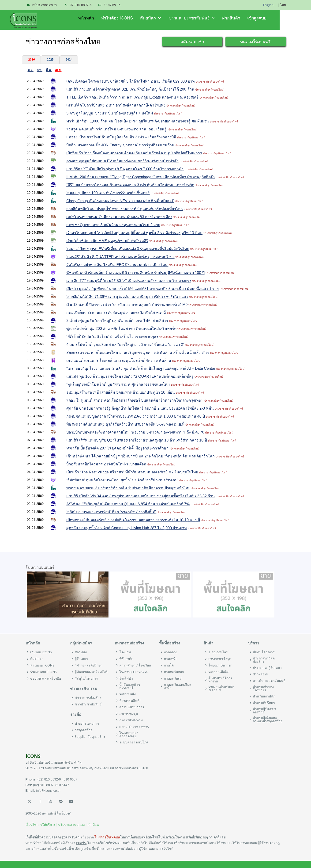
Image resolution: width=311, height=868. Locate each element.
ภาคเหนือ (171, 659)
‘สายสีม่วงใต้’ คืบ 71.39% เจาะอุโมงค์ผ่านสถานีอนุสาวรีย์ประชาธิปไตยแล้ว (127, 297)
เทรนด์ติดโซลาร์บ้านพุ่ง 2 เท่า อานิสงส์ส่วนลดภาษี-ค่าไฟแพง (116, 105)
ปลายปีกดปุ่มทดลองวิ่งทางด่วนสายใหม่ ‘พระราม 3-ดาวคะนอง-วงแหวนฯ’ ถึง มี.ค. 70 (135, 432)
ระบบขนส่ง (127, 694)
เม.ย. (58, 70)
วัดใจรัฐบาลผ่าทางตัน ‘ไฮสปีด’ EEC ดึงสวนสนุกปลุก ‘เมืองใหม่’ (117, 265)
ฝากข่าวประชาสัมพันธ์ (269, 681)
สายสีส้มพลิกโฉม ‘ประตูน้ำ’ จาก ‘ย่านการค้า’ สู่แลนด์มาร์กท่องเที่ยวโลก (125, 209)
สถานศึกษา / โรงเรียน (135, 665)
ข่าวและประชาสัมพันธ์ (205, 18)
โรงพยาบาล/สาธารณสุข (129, 735)
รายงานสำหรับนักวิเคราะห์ (221, 689)
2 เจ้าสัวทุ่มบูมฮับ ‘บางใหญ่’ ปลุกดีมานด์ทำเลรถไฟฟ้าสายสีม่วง (117, 321)
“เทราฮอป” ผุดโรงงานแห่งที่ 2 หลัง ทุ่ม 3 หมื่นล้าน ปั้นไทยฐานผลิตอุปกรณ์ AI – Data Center (141, 368)
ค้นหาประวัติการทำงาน (220, 680)
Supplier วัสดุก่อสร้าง (90, 737)
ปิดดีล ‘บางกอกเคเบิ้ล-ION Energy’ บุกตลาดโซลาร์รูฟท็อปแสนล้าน (120, 145)
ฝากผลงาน (261, 674)
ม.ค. (31, 70)
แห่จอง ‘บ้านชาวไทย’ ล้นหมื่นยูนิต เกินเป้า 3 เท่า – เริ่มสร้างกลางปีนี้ (121, 137)
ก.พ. (40, 70)
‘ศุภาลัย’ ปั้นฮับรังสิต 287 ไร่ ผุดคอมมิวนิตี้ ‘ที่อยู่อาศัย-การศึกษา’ (118, 448)
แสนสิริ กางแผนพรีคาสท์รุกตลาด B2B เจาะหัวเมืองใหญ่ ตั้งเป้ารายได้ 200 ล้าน (130, 89)
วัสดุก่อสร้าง (83, 730)
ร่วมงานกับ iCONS (43, 672)
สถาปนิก (81, 652)
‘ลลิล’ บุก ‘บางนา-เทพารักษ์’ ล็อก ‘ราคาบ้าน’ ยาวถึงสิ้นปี (111, 512)
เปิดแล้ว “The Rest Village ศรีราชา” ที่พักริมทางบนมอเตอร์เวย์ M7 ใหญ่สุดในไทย (132, 472)
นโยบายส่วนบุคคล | (72, 825)
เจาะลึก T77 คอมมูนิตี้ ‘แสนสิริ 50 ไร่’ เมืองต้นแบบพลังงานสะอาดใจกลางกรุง (129, 281)
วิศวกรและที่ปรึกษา (89, 665)
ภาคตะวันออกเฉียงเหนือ (177, 686)
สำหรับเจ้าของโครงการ (263, 689)
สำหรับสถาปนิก (264, 696)
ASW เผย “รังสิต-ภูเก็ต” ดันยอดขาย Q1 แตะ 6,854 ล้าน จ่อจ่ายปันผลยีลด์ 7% (128, 504)
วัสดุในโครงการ (86, 678)
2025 (50, 59)
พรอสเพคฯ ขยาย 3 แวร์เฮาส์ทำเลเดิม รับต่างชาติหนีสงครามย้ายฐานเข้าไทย (128, 488)
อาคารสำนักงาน (131, 720)
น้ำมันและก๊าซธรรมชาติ (130, 686)
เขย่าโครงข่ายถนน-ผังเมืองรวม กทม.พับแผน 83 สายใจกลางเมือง (119, 217)
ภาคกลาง (171, 652)
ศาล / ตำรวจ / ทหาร (134, 727)
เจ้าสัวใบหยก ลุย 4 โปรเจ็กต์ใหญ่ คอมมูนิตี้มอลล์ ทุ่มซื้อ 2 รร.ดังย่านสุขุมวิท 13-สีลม (134, 233)
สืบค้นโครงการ (264, 652)
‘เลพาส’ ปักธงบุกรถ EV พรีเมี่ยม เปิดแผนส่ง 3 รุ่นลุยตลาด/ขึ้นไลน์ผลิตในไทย (128, 249)
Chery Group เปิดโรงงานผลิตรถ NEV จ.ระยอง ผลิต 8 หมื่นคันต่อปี (120, 201)
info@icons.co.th (44, 5)
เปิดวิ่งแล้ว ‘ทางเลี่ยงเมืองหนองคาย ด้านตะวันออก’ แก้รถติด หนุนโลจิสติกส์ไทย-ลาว (134, 153)
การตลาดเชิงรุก (220, 659)
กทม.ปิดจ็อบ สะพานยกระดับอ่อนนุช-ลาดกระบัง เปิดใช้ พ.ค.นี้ (116, 313)
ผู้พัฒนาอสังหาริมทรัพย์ (91, 672)
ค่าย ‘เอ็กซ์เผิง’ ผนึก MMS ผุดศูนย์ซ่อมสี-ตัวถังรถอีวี (107, 241)
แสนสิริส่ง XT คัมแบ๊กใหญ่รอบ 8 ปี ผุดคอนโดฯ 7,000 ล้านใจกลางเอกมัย (125, 169)
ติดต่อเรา (37, 659)
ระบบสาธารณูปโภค (134, 742)
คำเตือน (93, 825)
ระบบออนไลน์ (218, 652)
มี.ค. (49, 70)
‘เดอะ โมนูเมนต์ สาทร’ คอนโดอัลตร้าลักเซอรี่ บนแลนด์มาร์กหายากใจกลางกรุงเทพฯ (135, 400)
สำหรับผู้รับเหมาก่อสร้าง (264, 711)
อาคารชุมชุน (129, 714)
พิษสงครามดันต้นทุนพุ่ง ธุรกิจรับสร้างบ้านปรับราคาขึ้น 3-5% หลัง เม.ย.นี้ (125, 424)
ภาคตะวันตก (173, 678)
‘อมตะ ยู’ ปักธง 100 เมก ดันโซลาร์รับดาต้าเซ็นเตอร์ (108, 193)
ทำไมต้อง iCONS (133, 18)
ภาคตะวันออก (174, 672)
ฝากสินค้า (247, 18)
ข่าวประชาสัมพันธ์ (88, 704)
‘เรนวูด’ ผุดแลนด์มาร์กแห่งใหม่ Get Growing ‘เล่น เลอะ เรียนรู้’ (117, 129)
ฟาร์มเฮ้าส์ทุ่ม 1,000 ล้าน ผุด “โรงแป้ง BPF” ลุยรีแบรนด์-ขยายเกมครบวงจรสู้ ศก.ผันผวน (138, 121)
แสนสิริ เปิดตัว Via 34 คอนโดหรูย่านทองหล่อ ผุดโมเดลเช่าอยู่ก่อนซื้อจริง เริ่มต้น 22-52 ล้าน (141, 496)
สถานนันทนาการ (132, 707)
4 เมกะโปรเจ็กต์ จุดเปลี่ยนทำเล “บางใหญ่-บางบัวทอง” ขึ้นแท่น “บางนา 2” (125, 345)
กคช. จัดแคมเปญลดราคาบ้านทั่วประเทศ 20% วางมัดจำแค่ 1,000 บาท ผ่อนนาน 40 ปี (136, 416)
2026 (31, 59)
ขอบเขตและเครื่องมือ (46, 678)
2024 (69, 59)
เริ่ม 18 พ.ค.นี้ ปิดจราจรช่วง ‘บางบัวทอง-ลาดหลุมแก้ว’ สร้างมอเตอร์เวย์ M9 (127, 305)
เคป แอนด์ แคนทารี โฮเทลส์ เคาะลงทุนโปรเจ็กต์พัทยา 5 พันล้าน (119, 360)
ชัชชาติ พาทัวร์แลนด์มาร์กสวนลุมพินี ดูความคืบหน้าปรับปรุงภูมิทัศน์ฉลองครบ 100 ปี (135, 273)
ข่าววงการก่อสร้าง (88, 698)
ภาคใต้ (169, 665)
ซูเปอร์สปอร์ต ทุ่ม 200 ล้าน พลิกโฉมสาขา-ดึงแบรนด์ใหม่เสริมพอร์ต (121, 329)
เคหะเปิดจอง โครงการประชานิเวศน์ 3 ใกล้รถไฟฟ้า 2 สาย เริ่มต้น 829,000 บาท (131, 81)
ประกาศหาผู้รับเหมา (267, 668)
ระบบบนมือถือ (218, 672)
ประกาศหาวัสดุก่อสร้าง (264, 660)
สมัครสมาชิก (192, 42)
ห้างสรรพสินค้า (130, 700)
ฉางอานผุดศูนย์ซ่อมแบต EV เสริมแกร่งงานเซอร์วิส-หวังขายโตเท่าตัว (122, 161)
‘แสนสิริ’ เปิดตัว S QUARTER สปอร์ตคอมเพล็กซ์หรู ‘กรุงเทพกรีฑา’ (120, 257)
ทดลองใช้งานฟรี (255, 42)
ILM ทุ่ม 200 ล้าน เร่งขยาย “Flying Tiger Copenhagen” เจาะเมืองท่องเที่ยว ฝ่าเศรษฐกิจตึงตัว (141, 177)
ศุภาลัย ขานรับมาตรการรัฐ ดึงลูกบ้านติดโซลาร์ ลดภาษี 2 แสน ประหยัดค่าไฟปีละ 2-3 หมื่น (140, 408)
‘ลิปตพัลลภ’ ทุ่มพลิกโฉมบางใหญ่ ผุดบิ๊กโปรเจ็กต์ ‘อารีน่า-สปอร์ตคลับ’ (122, 480)
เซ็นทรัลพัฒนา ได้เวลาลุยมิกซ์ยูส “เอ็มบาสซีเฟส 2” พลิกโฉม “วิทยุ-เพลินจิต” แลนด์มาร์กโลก (141, 456)
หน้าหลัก (102, 18)
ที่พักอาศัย (126, 659)
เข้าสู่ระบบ (273, 18)
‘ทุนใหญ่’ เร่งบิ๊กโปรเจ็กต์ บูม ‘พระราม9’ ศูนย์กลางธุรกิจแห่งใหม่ (118, 384)
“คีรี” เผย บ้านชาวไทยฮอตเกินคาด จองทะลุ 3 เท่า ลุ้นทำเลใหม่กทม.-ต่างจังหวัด (130, 185)
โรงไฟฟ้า (126, 678)
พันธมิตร (164, 18)
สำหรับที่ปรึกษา (264, 703)
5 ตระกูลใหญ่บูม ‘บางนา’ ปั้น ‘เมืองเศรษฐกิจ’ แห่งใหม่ (110, 113)
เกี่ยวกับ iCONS (41, 652)
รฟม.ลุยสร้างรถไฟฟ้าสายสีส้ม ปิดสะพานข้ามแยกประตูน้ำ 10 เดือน (121, 392)
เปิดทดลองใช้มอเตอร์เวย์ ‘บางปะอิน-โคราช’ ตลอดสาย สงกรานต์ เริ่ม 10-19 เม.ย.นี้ (133, 520)
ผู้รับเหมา (81, 659)
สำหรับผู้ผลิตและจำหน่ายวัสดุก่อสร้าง (268, 720)
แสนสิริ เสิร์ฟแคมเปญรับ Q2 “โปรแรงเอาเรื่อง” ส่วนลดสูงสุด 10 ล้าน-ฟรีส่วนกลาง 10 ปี (137, 440)
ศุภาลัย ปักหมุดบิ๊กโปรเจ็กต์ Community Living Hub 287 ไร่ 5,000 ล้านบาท (127, 528)
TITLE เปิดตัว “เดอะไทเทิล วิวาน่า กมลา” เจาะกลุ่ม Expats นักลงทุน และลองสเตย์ (132, 97)
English (268, 5)
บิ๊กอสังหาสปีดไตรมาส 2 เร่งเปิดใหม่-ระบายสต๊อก (106, 464)
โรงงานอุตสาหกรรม (134, 672)
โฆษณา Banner (220, 665)
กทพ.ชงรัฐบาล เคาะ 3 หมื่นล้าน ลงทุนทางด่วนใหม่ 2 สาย (113, 225)
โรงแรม (125, 652)
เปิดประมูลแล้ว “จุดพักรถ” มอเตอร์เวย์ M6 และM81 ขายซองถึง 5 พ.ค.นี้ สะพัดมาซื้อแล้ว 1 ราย (142, 289)
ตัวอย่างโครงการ (87, 723)
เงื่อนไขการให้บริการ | (41, 825)
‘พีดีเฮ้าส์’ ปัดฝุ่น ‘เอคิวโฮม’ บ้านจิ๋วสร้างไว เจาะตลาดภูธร (112, 337)
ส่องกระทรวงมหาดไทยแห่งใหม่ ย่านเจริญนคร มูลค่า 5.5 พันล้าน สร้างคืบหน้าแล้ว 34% (138, 352)
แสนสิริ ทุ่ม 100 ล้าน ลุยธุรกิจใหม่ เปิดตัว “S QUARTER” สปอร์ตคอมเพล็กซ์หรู (130, 376)
